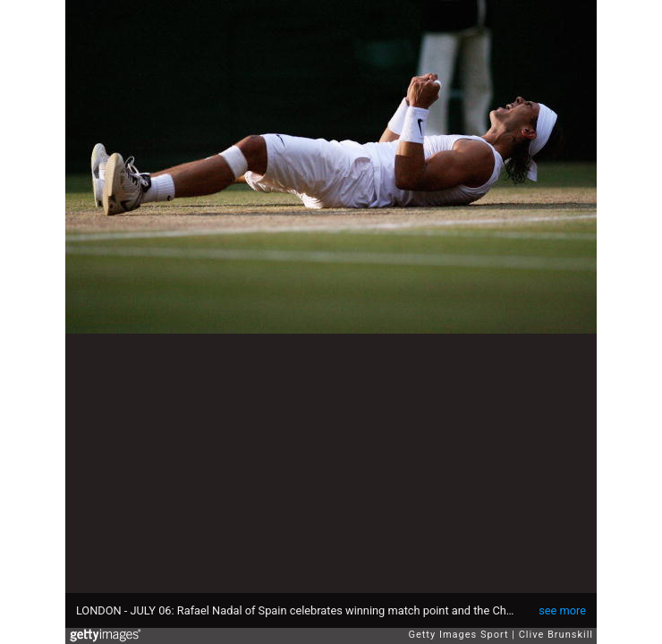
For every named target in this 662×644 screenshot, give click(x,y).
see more (562, 610)
